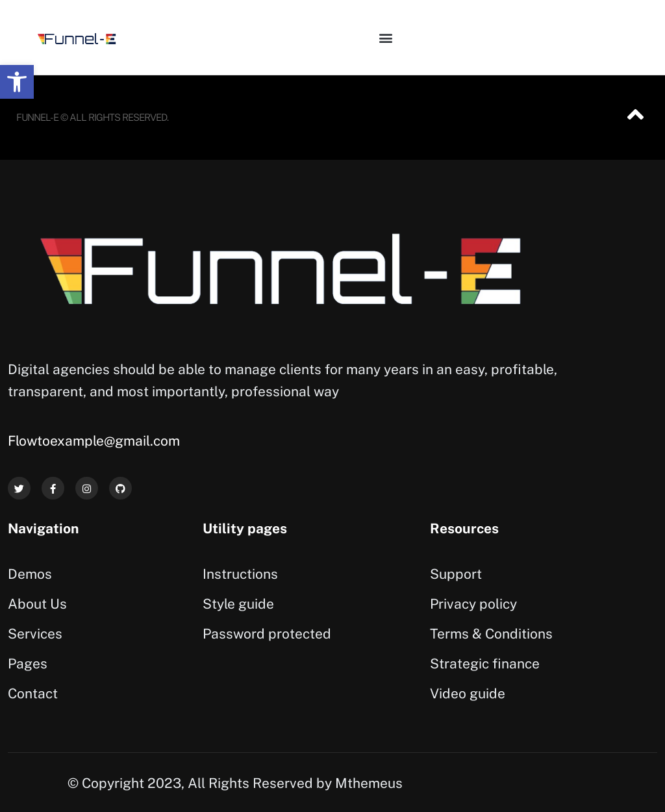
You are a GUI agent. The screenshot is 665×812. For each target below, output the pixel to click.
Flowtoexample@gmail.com (94, 441)
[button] (17, 82)
